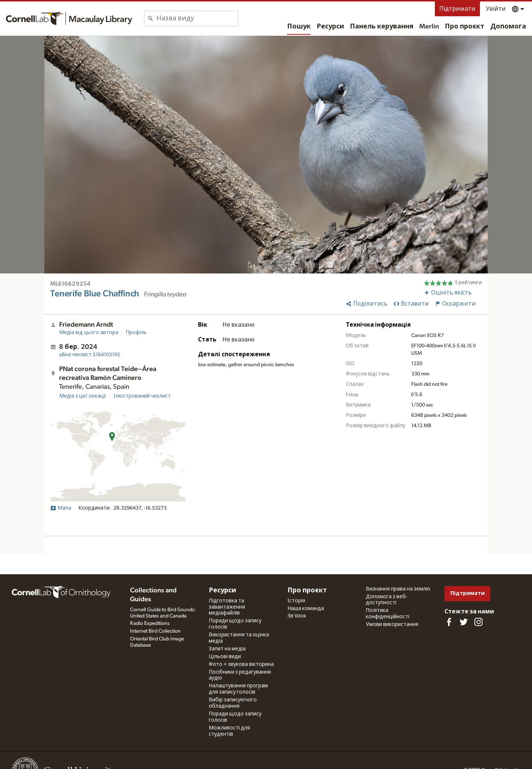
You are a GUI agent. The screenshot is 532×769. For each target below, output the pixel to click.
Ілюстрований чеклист (142, 396)
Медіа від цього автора (89, 333)
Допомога (508, 27)
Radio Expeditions (150, 623)
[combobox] (197, 18)
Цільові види (225, 657)
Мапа (61, 508)
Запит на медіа (227, 649)
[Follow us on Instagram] (478, 622)
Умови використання (392, 625)
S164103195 (90, 355)
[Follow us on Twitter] (464, 622)
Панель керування (382, 27)
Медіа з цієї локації (83, 396)
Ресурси (330, 27)
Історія (296, 601)
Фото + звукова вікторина (241, 664)
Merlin (429, 27)
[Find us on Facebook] (449, 622)
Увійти (496, 9)
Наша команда (306, 609)
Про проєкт (465, 27)
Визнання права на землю (398, 589)
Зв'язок (297, 616)
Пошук (299, 27)
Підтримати (457, 9)
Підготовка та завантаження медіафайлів (227, 607)
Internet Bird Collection (155, 631)
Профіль (136, 333)
